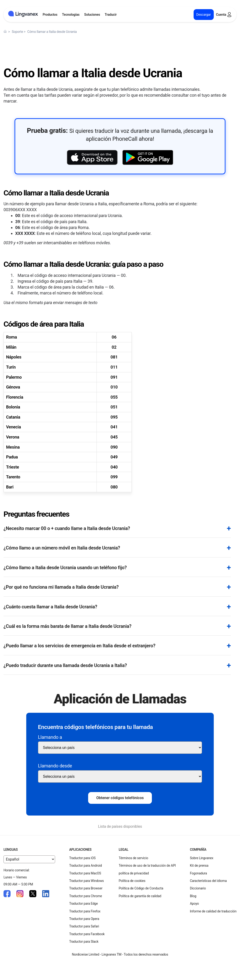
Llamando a (50, 737)
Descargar (204, 15)
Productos (50, 15)
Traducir (111, 15)
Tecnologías (71, 15)
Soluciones (92, 15)
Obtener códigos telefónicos (120, 798)
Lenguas (11, 850)
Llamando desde (55, 766)
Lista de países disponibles (120, 826)
